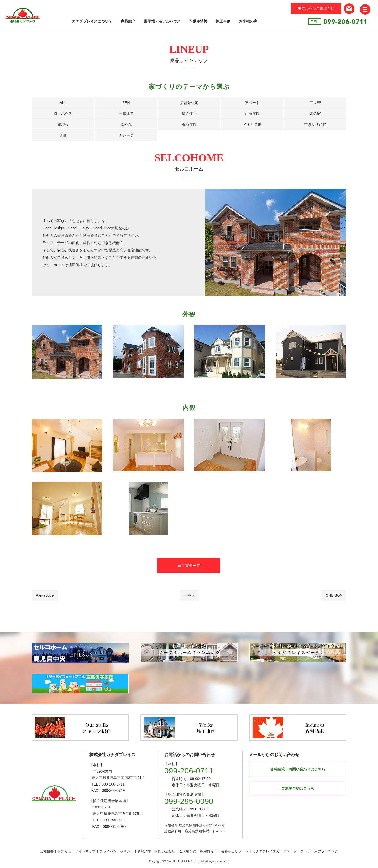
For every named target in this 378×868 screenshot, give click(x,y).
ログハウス (63, 113)
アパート (252, 103)
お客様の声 (248, 21)
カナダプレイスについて (92, 21)
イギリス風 (252, 125)
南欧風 (126, 125)
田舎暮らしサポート (233, 851)
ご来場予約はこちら (298, 788)
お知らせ (64, 851)
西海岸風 (252, 113)
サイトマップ (85, 851)
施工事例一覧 (189, 566)
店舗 (63, 135)
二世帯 (315, 103)
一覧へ (190, 595)
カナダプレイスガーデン (271, 851)
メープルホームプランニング (316, 851)
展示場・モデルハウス (162, 21)
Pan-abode (45, 595)
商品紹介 (128, 21)
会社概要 (47, 851)
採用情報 (207, 851)
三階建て (126, 113)
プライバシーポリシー (117, 851)
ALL (63, 103)
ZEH (126, 103)
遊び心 (63, 125)
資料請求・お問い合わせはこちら (298, 769)
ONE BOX (334, 595)
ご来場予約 (188, 851)
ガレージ (126, 135)
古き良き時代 (315, 125)
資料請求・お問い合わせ (156, 851)
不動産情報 (198, 21)
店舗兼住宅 (189, 103)
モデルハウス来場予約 (316, 8)
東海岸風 (189, 125)
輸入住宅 (189, 113)
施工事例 (223, 21)
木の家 (315, 113)
